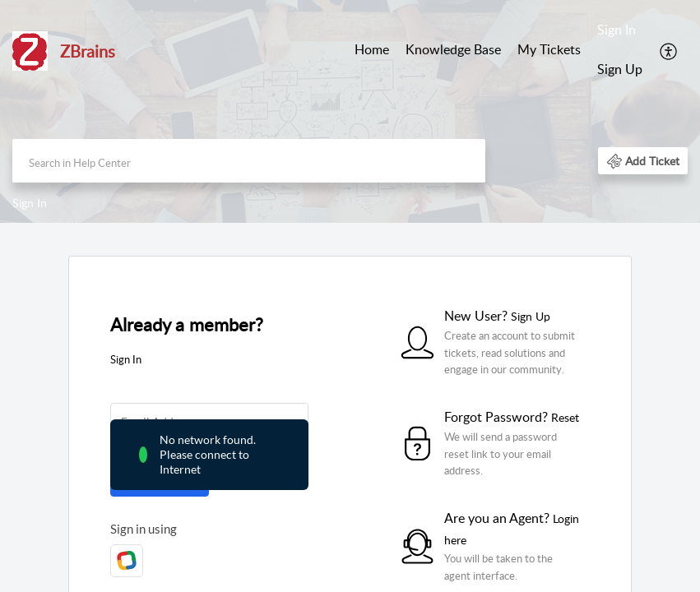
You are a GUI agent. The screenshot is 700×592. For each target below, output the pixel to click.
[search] (249, 161)
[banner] (350, 111)
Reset (565, 417)
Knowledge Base (453, 49)
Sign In (617, 30)
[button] (669, 50)
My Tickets (549, 49)
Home (372, 49)
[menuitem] (372, 51)
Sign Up (620, 69)
